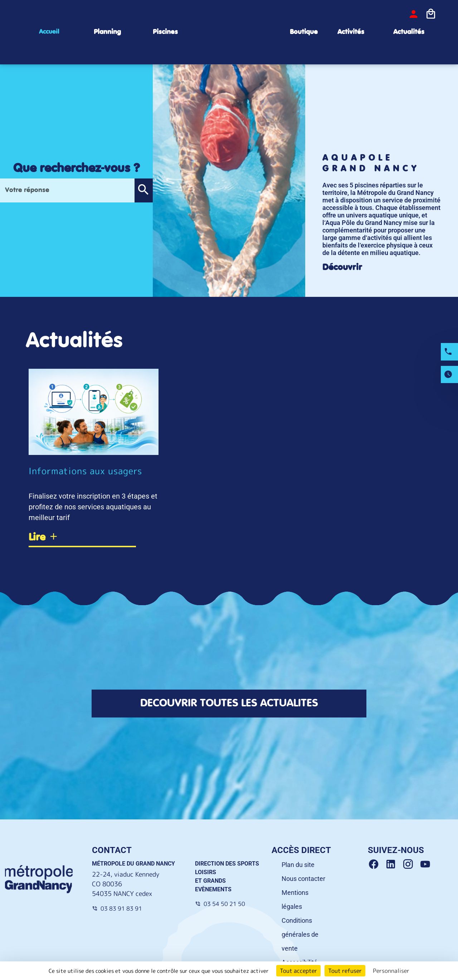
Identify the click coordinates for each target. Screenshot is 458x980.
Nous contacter (303, 879)
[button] (143, 190)
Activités (351, 32)
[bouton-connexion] (414, 14)
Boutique (304, 32)
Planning (107, 32)
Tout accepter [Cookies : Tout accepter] (298, 971)
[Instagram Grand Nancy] (411, 864)
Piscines (165, 32)
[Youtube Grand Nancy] (427, 864)
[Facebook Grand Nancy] (376, 864)
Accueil (49, 32)
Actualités (409, 32)
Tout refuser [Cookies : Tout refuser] (345, 971)
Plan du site (298, 865)
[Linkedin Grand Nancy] (394, 864)
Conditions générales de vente (300, 934)
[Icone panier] (431, 14)
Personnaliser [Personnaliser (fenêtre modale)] (391, 971)
